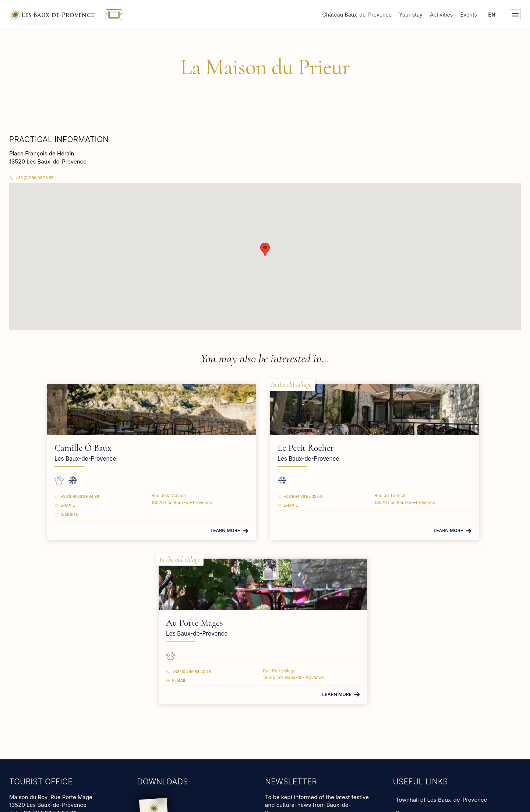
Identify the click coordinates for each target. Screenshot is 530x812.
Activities (441, 15)
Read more (23, 677)
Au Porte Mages (378, 448)
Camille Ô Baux (106, 448)
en (492, 15)
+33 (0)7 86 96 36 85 (34, 178)
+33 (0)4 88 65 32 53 (239, 496)
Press (403, 649)
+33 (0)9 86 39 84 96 (103, 496)
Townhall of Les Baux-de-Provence (441, 635)
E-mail (91, 505)
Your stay (411, 15)
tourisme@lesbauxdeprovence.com (57, 663)
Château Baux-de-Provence (357, 15)
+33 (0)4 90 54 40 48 (375, 496)
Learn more (158, 530)
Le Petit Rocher (242, 448)
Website (93, 514)
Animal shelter (414, 675)
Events (469, 15)
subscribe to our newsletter (301, 658)
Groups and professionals (429, 662)
